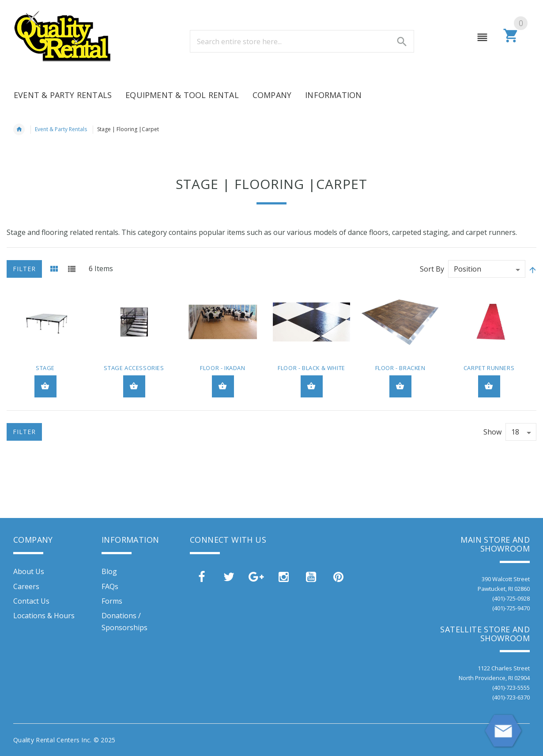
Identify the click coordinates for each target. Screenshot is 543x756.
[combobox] (302, 41)
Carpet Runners (489, 368)
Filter (24, 269)
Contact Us (31, 601)
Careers (26, 586)
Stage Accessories (134, 368)
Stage (45, 368)
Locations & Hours (44, 616)
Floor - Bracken (400, 368)
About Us (29, 571)
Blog (109, 571)
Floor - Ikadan (222, 368)
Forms (112, 601)
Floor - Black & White (311, 368)
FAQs (110, 586)
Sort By (432, 269)
